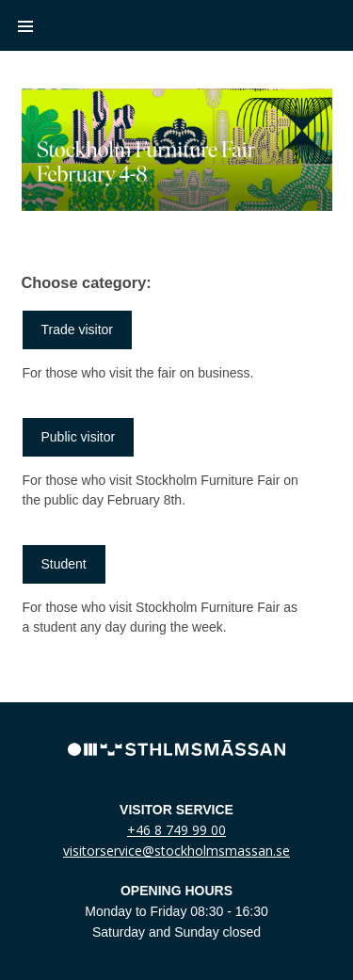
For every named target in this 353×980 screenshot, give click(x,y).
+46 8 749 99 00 (176, 830)
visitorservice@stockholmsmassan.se (176, 851)
